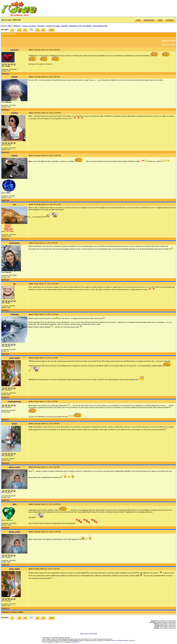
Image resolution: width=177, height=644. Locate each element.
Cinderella (14, 314)
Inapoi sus (5, 74)
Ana (14, 204)
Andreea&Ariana (14, 401)
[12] (31, 30)
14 (43, 30)
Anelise (15, 155)
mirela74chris (14, 243)
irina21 (14, 424)
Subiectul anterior (168, 41)
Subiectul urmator (168, 45)
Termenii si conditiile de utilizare (119, 641)
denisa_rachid (14, 467)
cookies (60, 641)
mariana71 (14, 50)
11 (25, 30)
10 (19, 30)
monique (14, 113)
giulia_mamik (14, 358)
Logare (160, 20)
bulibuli (15, 77)
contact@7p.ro (75, 642)
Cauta (138, 20)
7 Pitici (52, 638)
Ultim (52, 30)
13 (37, 30)
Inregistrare (170, 20)
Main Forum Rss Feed (88, 634)
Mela (14, 504)
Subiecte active (149, 20)
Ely (14, 284)
